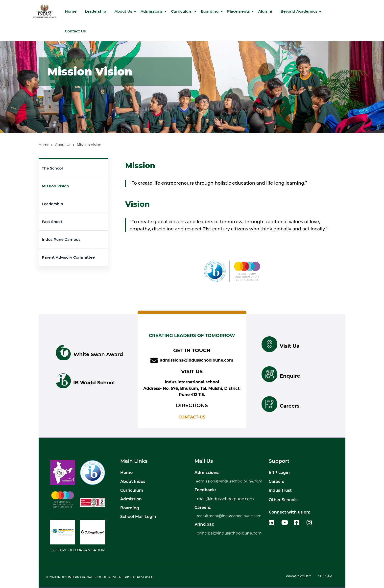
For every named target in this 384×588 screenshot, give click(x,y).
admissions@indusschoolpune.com (196, 360)
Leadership (96, 11)
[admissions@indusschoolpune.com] (154, 360)
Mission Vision (55, 186)
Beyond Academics (299, 11)
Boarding (210, 11)
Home (71, 11)
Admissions (152, 11)
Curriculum (182, 11)
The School (52, 168)
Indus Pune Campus (61, 239)
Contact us (75, 31)
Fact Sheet (52, 222)
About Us (123, 11)
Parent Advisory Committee (68, 257)
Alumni (265, 11)
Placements (239, 11)
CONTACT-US (192, 417)
